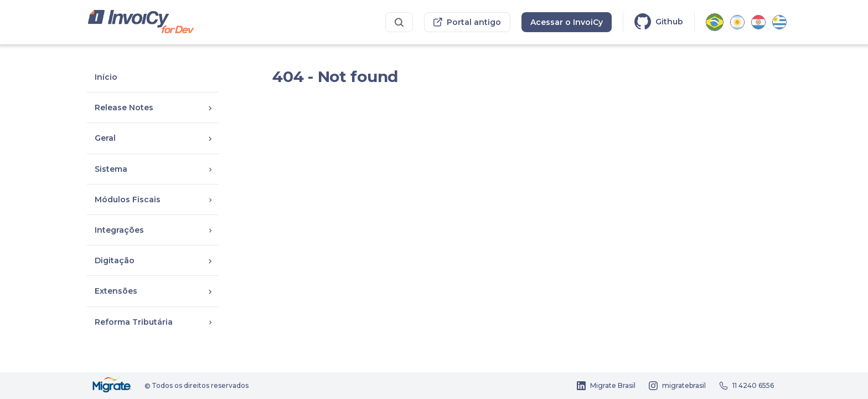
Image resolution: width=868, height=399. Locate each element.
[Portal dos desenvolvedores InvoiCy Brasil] (141, 22)
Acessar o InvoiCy (567, 22)
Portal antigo (467, 22)
